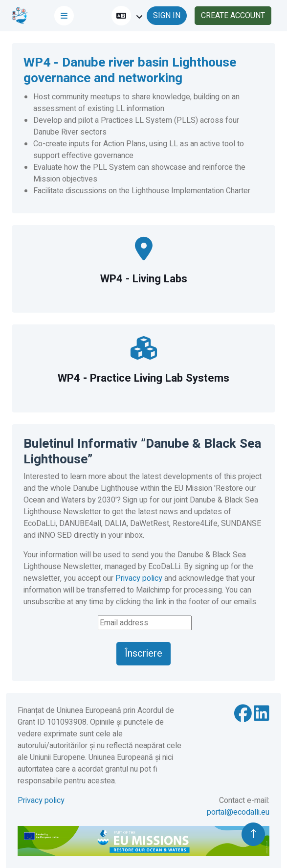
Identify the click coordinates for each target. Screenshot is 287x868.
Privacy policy (139, 578)
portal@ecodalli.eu (238, 812)
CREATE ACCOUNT (233, 16)
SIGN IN (167, 16)
